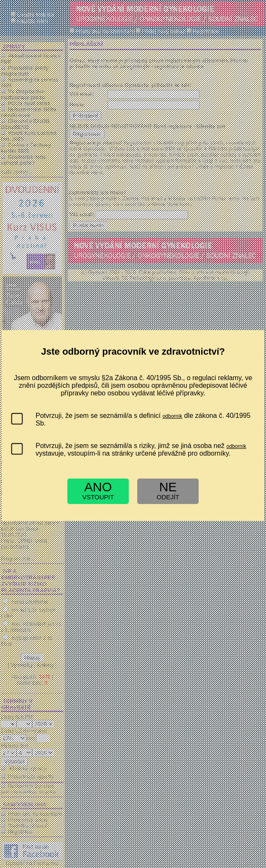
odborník (173, 416)
